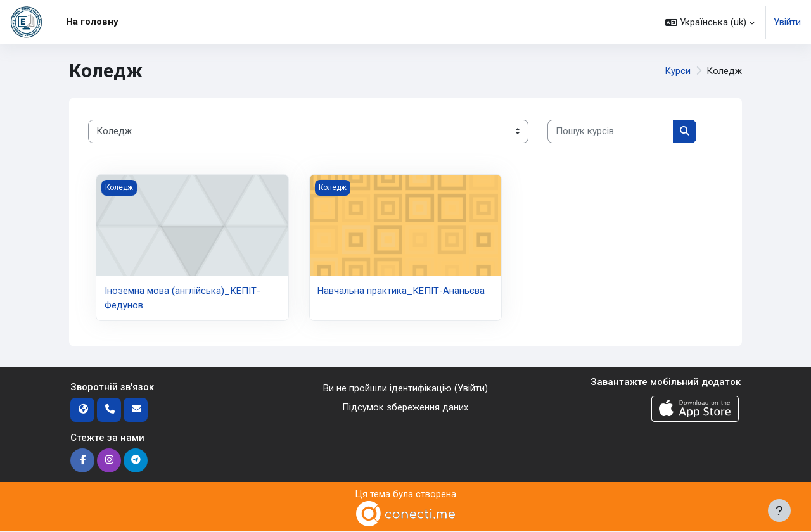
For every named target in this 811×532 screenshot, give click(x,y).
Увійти (787, 22)
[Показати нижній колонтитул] (779, 510)
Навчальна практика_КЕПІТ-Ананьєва (401, 291)
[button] (710, 22)
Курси (678, 71)
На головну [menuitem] (92, 22)
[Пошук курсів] (610, 131)
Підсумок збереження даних (405, 408)
